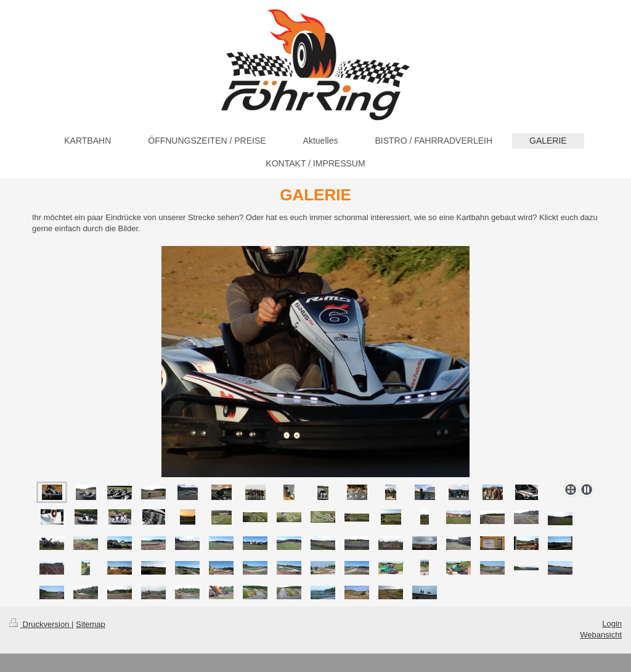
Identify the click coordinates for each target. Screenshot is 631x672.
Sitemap (91, 624)
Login (612, 624)
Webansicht (601, 635)
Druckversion (40, 624)
